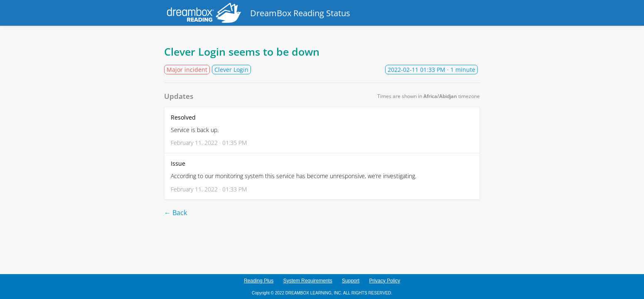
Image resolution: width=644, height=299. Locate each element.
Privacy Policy (385, 281)
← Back (176, 213)
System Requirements (308, 281)
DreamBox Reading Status (257, 13)
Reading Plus (259, 281)
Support (351, 281)
